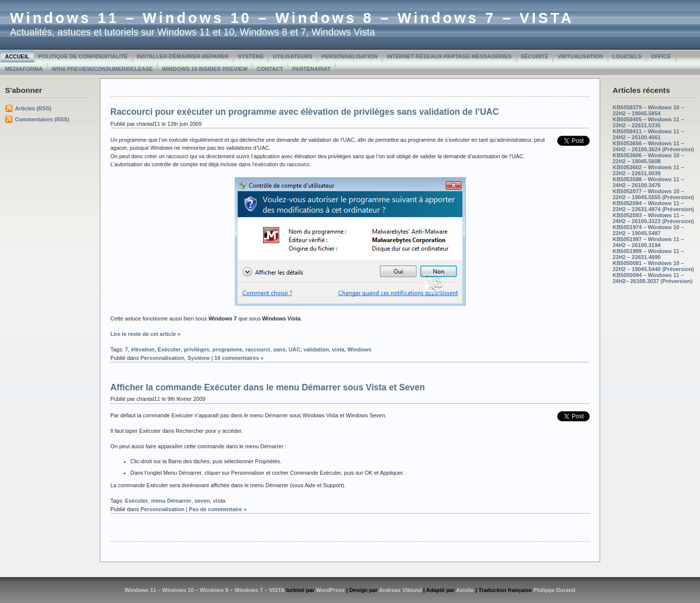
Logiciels (627, 56)
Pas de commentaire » (218, 509)
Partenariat (311, 69)
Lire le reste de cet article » (145, 334)
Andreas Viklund (400, 590)
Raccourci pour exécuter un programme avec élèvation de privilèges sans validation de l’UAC (305, 112)
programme (227, 349)
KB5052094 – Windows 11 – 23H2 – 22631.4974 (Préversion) (653, 206)
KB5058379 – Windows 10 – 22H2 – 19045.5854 (648, 110)
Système (251, 56)
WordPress (331, 590)
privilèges (196, 349)
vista (338, 349)
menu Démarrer (171, 501)
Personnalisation (350, 56)
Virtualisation (580, 56)
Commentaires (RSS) (42, 119)
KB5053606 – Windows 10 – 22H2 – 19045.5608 (648, 158)
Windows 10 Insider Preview (205, 69)
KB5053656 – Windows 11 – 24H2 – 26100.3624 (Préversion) (653, 146)
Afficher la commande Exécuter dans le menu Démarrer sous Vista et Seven (268, 387)
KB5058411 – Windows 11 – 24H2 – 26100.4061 (648, 134)
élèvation (143, 349)
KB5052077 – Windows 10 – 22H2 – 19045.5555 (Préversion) (653, 194)
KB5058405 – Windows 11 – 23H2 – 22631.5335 (648, 122)
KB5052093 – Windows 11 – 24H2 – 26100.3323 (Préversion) (653, 218)
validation (316, 349)
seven (202, 501)
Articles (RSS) (33, 108)
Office (661, 56)
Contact (270, 69)
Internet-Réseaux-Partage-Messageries (449, 56)
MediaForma (24, 69)
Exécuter (169, 349)
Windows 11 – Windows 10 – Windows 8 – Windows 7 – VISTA (292, 18)
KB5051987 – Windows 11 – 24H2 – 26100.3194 (648, 242)
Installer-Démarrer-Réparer (183, 56)
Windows (359, 349)
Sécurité (534, 56)
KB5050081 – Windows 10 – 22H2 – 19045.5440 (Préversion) (653, 266)
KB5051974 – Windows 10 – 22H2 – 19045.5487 (648, 230)
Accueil (17, 56)
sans (279, 349)
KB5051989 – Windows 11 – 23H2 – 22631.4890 (648, 254)
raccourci (258, 349)
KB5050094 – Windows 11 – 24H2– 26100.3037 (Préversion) (653, 278)
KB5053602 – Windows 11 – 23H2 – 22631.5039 (648, 170)
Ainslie (465, 590)
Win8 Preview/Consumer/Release (102, 69)
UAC (295, 349)
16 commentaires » (239, 358)
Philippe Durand (554, 590)
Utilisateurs (293, 56)
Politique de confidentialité (83, 56)
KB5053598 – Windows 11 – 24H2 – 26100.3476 (648, 182)
